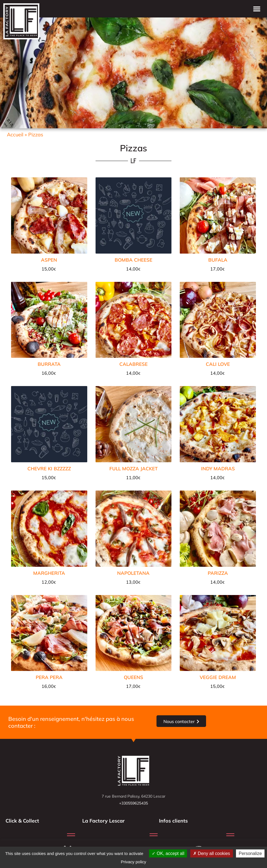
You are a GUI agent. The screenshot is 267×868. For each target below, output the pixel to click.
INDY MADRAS (218, 469)
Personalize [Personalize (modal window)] (250, 853)
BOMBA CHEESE (133, 260)
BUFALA (218, 260)
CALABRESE (133, 364)
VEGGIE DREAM (218, 677)
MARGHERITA (49, 573)
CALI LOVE (218, 364)
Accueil (15, 135)
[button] (257, 9)
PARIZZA (218, 573)
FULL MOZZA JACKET (133, 469)
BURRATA (49, 364)
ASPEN (49, 260)
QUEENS (133, 677)
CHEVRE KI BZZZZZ (49, 469)
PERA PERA (49, 677)
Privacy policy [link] (133, 862)
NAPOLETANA (133, 573)
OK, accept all (168, 853)
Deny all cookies (212, 853)
